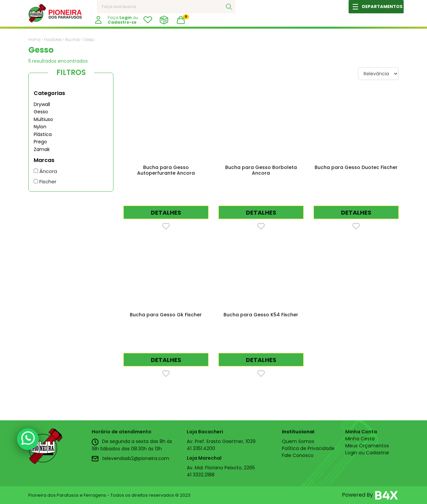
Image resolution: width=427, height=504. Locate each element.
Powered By (370, 495)
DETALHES (166, 212)
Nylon (40, 127)
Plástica (43, 134)
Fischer (45, 181)
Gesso (41, 112)
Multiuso (43, 119)
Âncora (45, 171)
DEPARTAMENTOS (382, 6)
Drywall (42, 104)
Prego (40, 142)
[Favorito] (166, 226)
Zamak (42, 149)
